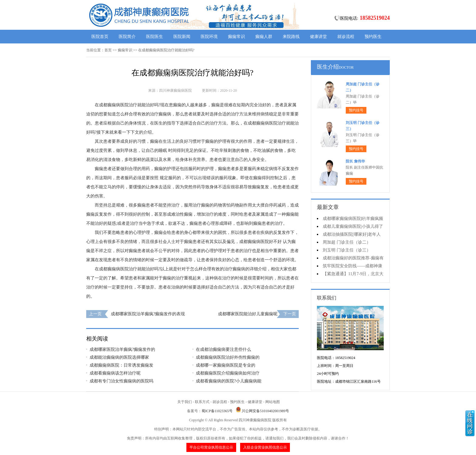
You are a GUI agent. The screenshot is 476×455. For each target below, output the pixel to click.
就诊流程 (346, 37)
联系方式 (202, 402)
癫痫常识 (236, 37)
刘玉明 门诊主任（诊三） (347, 250)
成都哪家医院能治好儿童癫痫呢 (248, 314)
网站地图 (273, 402)
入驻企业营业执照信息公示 (265, 447)
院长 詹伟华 (355, 161)
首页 (108, 50)
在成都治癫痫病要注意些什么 (223, 349)
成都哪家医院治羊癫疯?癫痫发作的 (122, 349)
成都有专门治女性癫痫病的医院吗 (121, 381)
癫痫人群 (264, 37)
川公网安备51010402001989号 (265, 411)
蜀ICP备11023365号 (217, 411)
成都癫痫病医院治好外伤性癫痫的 (228, 357)
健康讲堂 (318, 37)
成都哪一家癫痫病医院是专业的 (226, 365)
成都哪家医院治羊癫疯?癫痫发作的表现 (148, 314)
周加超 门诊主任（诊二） (347, 242)
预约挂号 (356, 110)
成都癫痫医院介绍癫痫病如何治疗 (228, 373)
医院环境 (209, 37)
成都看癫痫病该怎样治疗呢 (115, 373)
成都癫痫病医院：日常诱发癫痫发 (121, 365)
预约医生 (373, 37)
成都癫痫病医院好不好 (260, 242)
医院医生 (155, 37)
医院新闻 (182, 37)
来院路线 (291, 37)
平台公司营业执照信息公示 (211, 447)
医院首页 (100, 37)
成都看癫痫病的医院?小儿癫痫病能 (229, 381)
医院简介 (127, 37)
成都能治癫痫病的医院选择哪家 (119, 357)
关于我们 (185, 402)
